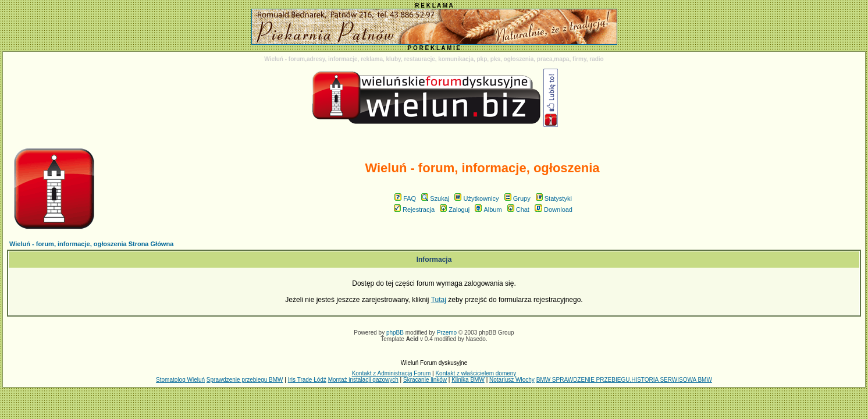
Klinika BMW (468, 380)
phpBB (395, 333)
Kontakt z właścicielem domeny (476, 373)
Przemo (447, 333)
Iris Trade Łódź (307, 380)
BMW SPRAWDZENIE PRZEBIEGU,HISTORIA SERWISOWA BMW (624, 380)
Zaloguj (455, 210)
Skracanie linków (425, 380)
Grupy (517, 198)
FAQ (405, 198)
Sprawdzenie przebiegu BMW (245, 380)
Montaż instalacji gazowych (363, 380)
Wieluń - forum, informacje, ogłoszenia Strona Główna (91, 244)
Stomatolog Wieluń (180, 380)
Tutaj (439, 300)
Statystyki (554, 198)
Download (554, 210)
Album (488, 210)
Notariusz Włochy (512, 380)
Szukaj (435, 198)
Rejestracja (414, 210)
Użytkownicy (476, 198)
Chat (518, 210)
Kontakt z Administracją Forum (392, 373)
